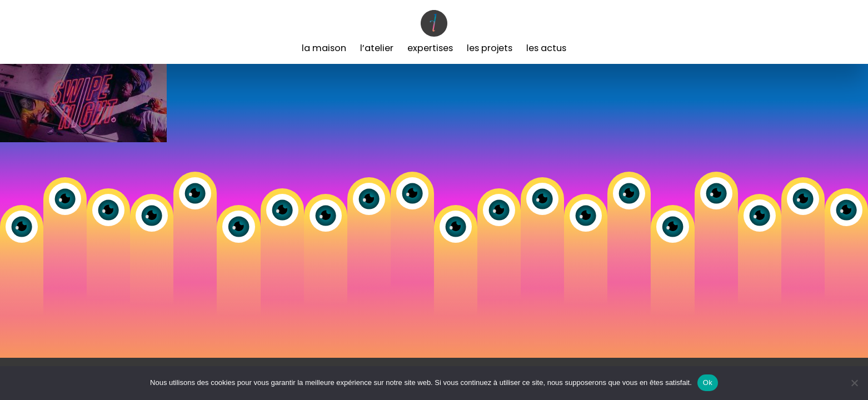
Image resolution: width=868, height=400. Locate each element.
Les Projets (490, 48)
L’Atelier (377, 48)
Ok (708, 382)
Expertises (430, 48)
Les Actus (546, 48)
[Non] (854, 383)
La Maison (324, 48)
